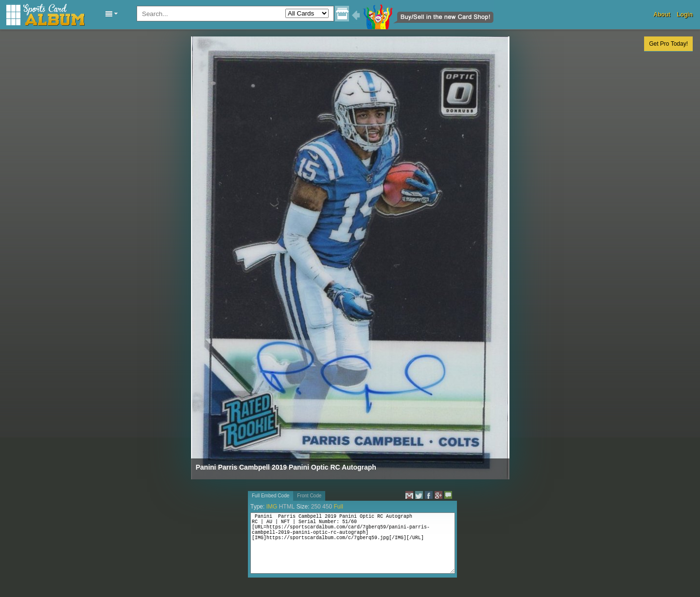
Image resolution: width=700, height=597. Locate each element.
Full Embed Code (271, 496)
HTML (287, 507)
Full (338, 507)
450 (327, 507)
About (662, 15)
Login (685, 15)
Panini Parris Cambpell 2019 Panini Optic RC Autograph (286, 467)
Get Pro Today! (668, 44)
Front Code (309, 496)
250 (316, 507)
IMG (272, 507)
